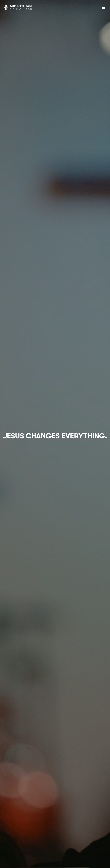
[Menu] (104, 7)
